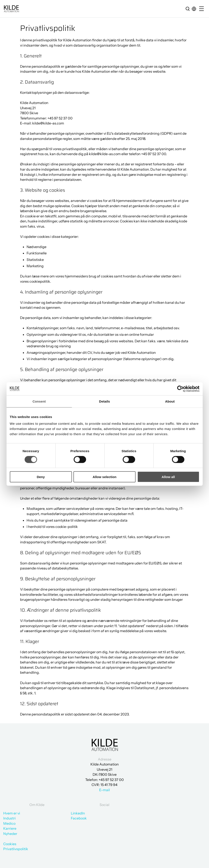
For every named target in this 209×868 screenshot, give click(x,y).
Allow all (168, 477)
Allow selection (104, 477)
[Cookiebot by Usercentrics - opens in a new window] (180, 389)
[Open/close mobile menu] (202, 9)
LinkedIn (78, 813)
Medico (9, 823)
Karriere (10, 828)
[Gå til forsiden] (11, 9)
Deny (41, 477)
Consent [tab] (39, 401)
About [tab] (170, 401)
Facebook (79, 818)
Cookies (10, 844)
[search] (188, 9)
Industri (9, 818)
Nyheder (10, 834)
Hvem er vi (12, 813)
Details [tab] (105, 401)
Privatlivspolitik (16, 849)
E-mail (104, 790)
